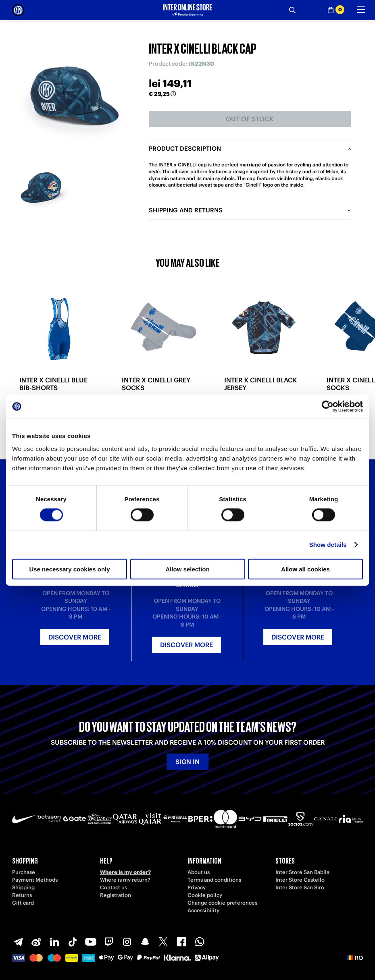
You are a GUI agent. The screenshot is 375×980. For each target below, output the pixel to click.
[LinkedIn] (54, 942)
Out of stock (250, 119)
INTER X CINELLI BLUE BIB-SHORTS (53, 384)
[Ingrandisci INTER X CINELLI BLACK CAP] (74, 94)
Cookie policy (205, 895)
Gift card (23, 903)
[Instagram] (127, 942)
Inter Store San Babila (302, 872)
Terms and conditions (214, 880)
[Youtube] (91, 942)
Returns (22, 895)
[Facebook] (181, 942)
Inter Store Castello (300, 880)
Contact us (114, 888)
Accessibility (203, 910)
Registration (116, 895)
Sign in (187, 762)
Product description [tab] (185, 148)
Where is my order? (125, 872)
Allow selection (187, 569)
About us (199, 872)
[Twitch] (109, 942)
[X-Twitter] (163, 942)
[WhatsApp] (200, 942)
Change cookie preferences (222, 903)
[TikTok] (73, 942)
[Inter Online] (18, 10)
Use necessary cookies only (69, 569)
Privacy (197, 888)
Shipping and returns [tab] (186, 210)
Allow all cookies (305, 569)
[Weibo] (36, 942)
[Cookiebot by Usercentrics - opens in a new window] (328, 407)
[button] (355, 958)
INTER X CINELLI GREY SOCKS (156, 384)
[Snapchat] (145, 942)
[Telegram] (18, 942)
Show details (328, 545)
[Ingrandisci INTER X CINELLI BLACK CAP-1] (43, 188)
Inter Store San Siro (300, 888)
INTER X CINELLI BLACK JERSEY (261, 384)
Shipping (23, 888)
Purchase (24, 872)
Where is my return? (125, 880)
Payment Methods (35, 880)
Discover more (75, 637)
